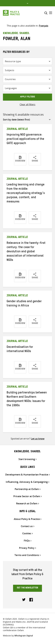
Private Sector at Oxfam (27, 496)
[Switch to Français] (44, 26)
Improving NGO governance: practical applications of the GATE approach (25, 139)
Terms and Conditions (27, 555)
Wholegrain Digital (24, 636)
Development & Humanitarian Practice (27, 475)
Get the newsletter (27, 588)
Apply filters (27, 97)
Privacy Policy (27, 548)
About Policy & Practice (27, 519)
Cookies (27, 533)
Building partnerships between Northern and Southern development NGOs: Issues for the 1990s (27, 399)
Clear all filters (27, 104)
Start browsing (27, 459)
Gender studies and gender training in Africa (24, 304)
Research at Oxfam (27, 504)
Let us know (38, 439)
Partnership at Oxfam (27, 489)
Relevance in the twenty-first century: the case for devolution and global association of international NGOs (26, 252)
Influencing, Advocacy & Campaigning (27, 482)
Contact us (27, 526)
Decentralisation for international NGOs (20, 350)
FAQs (27, 541)
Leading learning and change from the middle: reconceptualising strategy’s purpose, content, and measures (26, 193)
